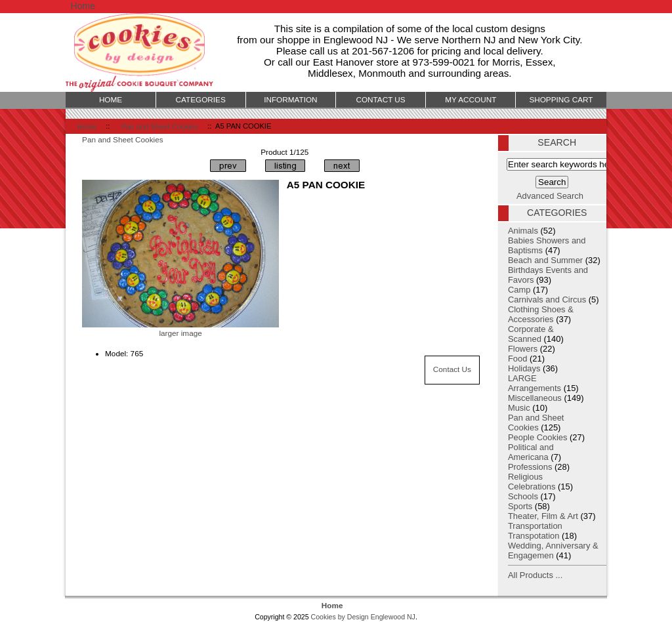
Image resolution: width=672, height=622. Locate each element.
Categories (201, 99)
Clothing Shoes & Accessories (541, 314)
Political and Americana (531, 452)
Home (83, 6)
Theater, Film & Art (543, 516)
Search (557, 142)
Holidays (524, 368)
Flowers (523, 349)
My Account (471, 99)
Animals (523, 231)
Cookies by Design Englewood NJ (363, 617)
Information (290, 99)
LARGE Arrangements (535, 383)
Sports (520, 506)
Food (517, 359)
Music (519, 408)
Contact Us (452, 369)
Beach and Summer (545, 260)
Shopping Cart (561, 99)
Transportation (535, 526)
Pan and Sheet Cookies (160, 126)
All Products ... (535, 575)
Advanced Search (550, 196)
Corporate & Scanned (531, 334)
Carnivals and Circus (547, 300)
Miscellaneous (535, 398)
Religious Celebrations (532, 482)
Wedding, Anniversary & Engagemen (553, 550)
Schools (523, 496)
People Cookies (538, 437)
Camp (519, 290)
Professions (530, 467)
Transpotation (534, 536)
